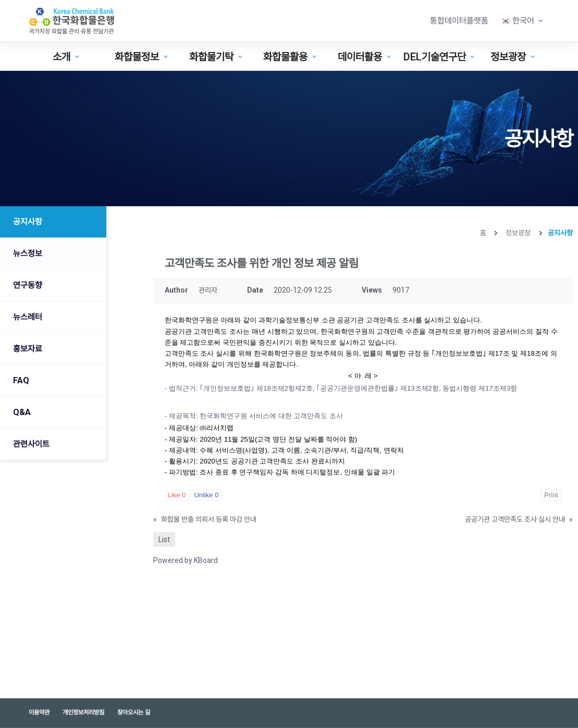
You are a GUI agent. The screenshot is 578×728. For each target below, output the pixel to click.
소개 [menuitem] (67, 57)
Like (177, 495)
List (164, 539)
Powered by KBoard (186, 560)
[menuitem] (522, 21)
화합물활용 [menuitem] (291, 57)
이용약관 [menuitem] (39, 712)
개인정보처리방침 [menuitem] (83, 712)
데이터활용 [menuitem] (366, 57)
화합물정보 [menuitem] (143, 57)
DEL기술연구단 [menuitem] (439, 57)
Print (551, 495)
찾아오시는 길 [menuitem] (134, 712)
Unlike (206, 495)
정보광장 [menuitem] (514, 57)
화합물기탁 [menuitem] (217, 57)
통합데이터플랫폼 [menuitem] (459, 21)
